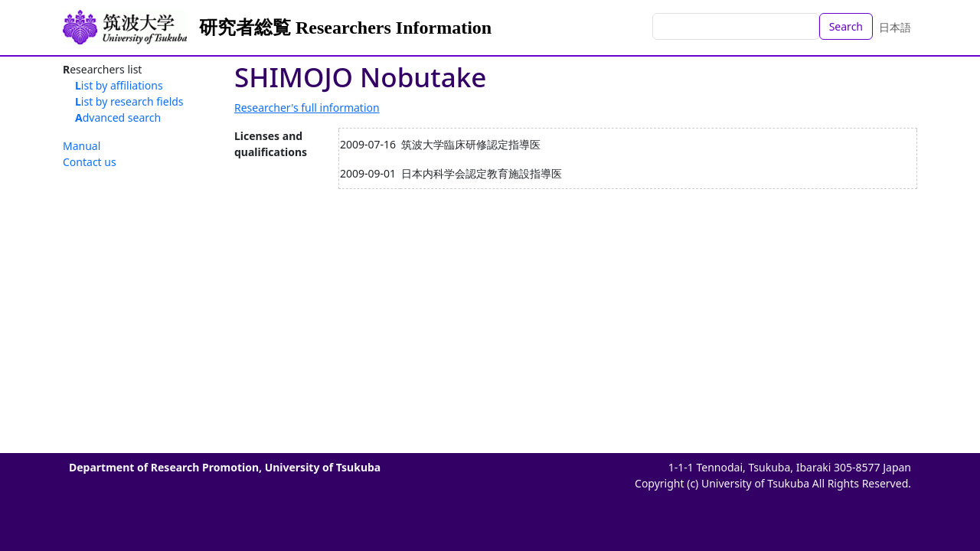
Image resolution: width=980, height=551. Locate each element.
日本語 (895, 27)
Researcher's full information (307, 108)
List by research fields (129, 101)
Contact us (90, 162)
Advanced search (118, 117)
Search (846, 26)
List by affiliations (119, 85)
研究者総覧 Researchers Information (345, 28)
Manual (82, 146)
